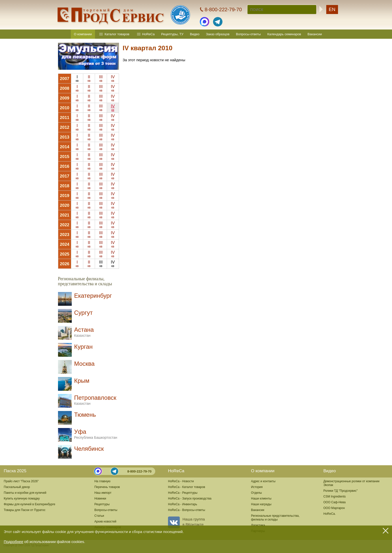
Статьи (99, 516)
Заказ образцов (218, 34)
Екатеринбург (93, 296)
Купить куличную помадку (22, 498)
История (257, 487)
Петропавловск (95, 400)
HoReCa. (329, 514)
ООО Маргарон (334, 508)
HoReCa (148, 34)
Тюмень (85, 415)
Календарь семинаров (284, 34)
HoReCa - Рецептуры (183, 493)
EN (332, 9)
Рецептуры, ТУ (172, 34)
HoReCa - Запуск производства (190, 498)
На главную (102, 481)
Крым (82, 381)
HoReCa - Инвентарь (182, 504)
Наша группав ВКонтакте (186, 522)
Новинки (100, 498)
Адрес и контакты (263, 481)
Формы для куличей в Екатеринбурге (29, 504)
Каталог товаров (117, 34)
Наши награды (261, 504)
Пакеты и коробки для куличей (25, 493)
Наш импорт (103, 493)
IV (113, 78)
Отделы (256, 493)
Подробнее (13, 542)
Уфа (96, 434)
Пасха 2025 (15, 471)
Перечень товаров (107, 487)
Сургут (83, 313)
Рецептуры (102, 504)
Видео (195, 34)
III (101, 78)
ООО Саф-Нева (334, 502)
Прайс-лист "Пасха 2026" (21, 481)
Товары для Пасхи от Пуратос (25, 510)
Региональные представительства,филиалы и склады (275, 518)
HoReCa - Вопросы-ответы (186, 510)
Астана (84, 332)
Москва (84, 364)
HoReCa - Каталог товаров (186, 487)
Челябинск (89, 449)
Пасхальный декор (17, 487)
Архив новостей (105, 521)
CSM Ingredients (334, 496)
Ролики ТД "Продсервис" (340, 491)
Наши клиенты (261, 498)
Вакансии (315, 34)
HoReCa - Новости (181, 481)
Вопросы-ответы (248, 34)
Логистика (258, 525)
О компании (83, 34)
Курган (83, 347)
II (89, 78)
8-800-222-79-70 (139, 471)
